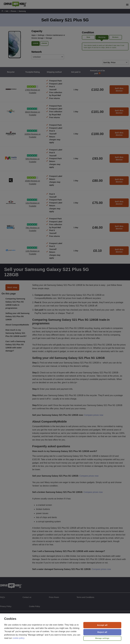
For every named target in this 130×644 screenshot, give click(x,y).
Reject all (102, 632)
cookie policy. (19, 638)
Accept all (102, 625)
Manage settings (102, 638)
